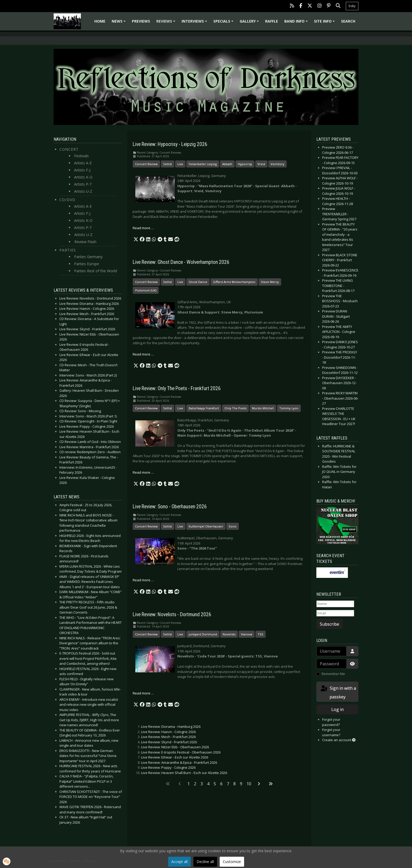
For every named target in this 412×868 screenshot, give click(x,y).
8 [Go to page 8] (235, 784)
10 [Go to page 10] (249, 784)
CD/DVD (67, 200)
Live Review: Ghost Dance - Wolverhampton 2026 (181, 262)
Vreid (261, 164)
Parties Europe (87, 264)
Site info (325, 23)
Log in (338, 709)
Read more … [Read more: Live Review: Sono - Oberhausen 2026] (143, 580)
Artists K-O (83, 177)
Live (180, 164)
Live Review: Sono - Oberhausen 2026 (170, 507)
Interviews (195, 23)
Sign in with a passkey (338, 692)
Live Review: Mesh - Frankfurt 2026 (168, 737)
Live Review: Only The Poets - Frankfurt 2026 (177, 388)
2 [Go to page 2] (195, 784)
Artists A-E (83, 163)
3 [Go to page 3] (202, 784)
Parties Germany (88, 257)
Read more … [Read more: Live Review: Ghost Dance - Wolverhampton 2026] (143, 354)
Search (348, 21)
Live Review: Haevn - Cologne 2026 (168, 732)
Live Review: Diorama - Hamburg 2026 (171, 726)
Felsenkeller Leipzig (203, 164)
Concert (69, 149)
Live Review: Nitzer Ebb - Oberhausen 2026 (175, 747)
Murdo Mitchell (263, 408)
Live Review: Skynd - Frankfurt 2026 (169, 742)
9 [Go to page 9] (241, 784)
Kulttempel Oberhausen (206, 526)
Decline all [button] (205, 862)
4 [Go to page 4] (208, 784)
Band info (297, 23)
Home (100, 21)
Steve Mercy (270, 282)
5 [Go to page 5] (215, 784)
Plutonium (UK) (146, 290)
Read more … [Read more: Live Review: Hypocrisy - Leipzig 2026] (143, 228)
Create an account (339, 740)
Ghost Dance (198, 282)
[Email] (335, 613)
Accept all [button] (179, 862)
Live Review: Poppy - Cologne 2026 (168, 767)
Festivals (81, 156)
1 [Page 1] (189, 784)
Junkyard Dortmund (203, 634)
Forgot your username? (331, 732)
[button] (136, 239)
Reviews (167, 23)
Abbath (227, 164)
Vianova (247, 634)
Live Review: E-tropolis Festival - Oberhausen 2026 (181, 752)
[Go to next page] (259, 784)
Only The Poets (235, 408)
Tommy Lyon (289, 408)
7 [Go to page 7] (228, 784)
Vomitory (277, 164)
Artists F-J (82, 170)
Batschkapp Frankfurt (204, 408)
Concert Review (146, 164)
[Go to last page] (271, 784)
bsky (352, 6)
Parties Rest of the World (96, 271)
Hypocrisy (245, 164)
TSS (261, 634)
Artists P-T (83, 184)
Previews (141, 21)
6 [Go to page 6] (221, 784)
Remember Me (333, 674)
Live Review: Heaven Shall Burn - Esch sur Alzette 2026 (184, 773)
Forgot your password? (331, 722)
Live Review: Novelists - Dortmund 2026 (172, 615)
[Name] (335, 604)
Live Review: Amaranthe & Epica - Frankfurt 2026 (179, 762)
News (119, 23)
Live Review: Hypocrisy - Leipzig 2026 (170, 144)
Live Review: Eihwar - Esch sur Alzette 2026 (175, 757)
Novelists (229, 634)
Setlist (168, 164)
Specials (224, 23)
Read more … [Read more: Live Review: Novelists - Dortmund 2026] (143, 693)
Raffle (272, 21)
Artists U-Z (83, 191)
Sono (233, 526)
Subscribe (329, 624)
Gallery (250, 23)
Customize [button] (232, 862)
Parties (68, 250)
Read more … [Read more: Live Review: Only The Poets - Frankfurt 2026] (143, 472)
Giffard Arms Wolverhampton (234, 282)
